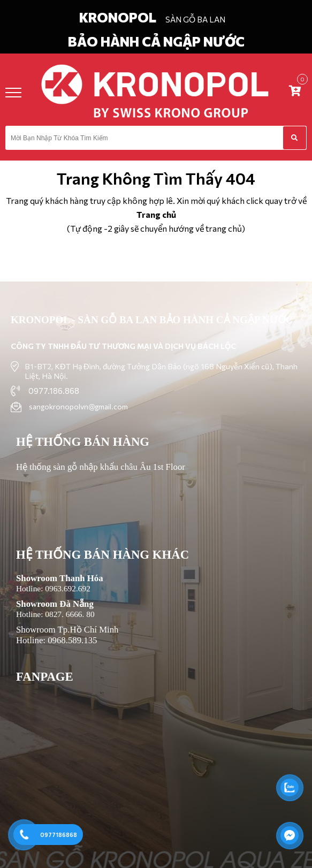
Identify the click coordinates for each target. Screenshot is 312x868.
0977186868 (59, 835)
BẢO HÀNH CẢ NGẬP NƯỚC (156, 41)
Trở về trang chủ (156, 258)
